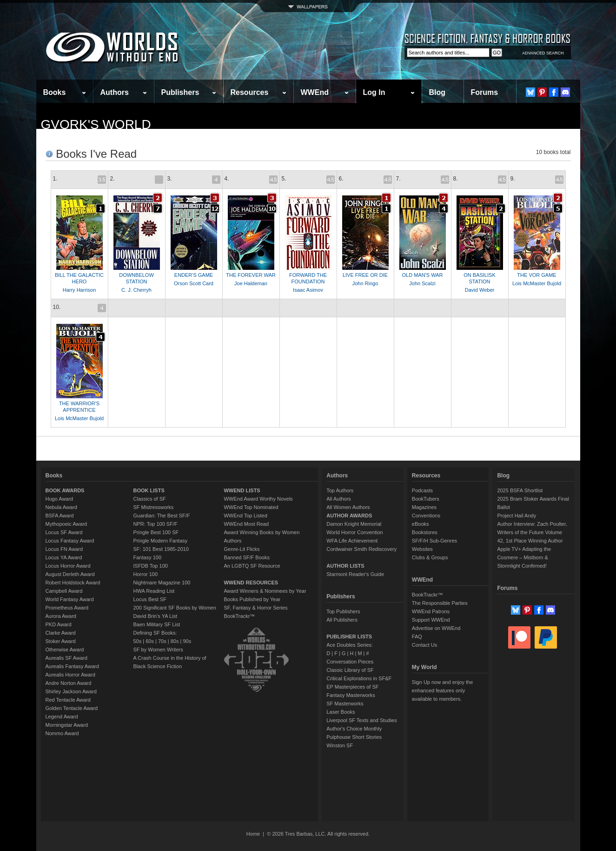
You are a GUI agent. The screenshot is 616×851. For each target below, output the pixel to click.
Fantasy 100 (148, 557)
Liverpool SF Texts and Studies (361, 720)
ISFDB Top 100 (151, 566)
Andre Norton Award (69, 683)
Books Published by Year (252, 599)
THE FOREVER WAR (251, 275)
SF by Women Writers (158, 650)
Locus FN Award (64, 549)
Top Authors (340, 490)
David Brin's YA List (156, 616)
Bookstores (425, 532)
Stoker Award (61, 641)
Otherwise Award (65, 650)
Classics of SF (150, 499)
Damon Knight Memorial (354, 524)
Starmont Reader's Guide (355, 574)
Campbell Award (64, 591)
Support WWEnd (431, 620)
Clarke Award (61, 633)
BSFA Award (60, 516)
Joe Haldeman (251, 283)
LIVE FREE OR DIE (365, 275)
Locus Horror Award (68, 566)
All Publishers (342, 620)
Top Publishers (343, 611)
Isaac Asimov (308, 290)
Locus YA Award (64, 557)
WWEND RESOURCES (251, 583)
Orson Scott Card (194, 283)
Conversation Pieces (350, 662)
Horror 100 (146, 574)
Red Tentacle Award (68, 700)
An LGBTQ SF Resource (252, 566)
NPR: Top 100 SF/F (156, 524)
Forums (485, 92)
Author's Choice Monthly (354, 729)
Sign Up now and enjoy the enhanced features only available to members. (442, 690)
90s (187, 641)
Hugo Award (60, 499)
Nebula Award (61, 507)
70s (162, 641)
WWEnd (315, 92)
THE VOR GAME (537, 275)
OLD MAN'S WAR (423, 275)
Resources (250, 92)
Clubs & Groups (430, 557)
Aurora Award (61, 616)
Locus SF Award (64, 532)
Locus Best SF (150, 599)
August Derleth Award (70, 574)
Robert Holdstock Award (73, 583)
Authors (115, 92)
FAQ (417, 637)
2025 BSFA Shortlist (520, 490)
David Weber (480, 290)
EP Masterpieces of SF (352, 687)
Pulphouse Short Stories (354, 737)
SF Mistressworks (154, 507)
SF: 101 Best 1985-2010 (161, 549)
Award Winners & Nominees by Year (265, 591)
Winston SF (340, 745)
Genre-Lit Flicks (242, 549)
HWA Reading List (154, 591)
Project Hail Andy (517, 516)
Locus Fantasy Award (70, 541)
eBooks (421, 524)
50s (138, 641)
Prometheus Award (67, 608)
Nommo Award (62, 733)
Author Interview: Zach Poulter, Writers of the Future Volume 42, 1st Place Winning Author (532, 532)
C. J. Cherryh (136, 290)
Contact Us (424, 645)
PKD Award (59, 624)
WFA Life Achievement (352, 541)
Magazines (424, 507)
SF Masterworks (345, 704)
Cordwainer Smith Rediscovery (361, 549)
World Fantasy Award (70, 599)
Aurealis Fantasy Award (72, 666)
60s (150, 641)
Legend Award (62, 717)
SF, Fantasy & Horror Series (255, 608)
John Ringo (365, 283)
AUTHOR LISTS (345, 566)
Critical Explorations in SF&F (359, 678)
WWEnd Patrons (431, 611)
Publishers (180, 92)
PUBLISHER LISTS (349, 637)
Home (253, 834)
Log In (374, 92)
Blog (437, 92)
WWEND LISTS (242, 490)
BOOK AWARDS (65, 490)
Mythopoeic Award (66, 524)
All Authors (339, 499)
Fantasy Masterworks (351, 695)
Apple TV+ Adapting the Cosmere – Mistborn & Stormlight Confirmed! (524, 557)
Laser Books (341, 712)
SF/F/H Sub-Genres (434, 541)
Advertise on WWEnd (436, 628)
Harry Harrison (79, 290)
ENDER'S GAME (194, 275)
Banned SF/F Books (246, 557)
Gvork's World (96, 124)
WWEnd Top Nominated (251, 507)
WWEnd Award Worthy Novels (258, 499)
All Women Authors (348, 507)
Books (55, 92)
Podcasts (422, 490)
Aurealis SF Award (66, 658)
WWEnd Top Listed (245, 516)
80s (175, 641)
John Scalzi (422, 283)
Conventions (426, 516)
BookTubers (426, 499)
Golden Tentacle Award (72, 708)
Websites (422, 549)
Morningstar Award (67, 725)
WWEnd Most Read (246, 524)
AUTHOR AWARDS (349, 516)
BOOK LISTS (149, 490)
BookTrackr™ (239, 616)
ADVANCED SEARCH (543, 53)
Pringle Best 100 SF (156, 532)
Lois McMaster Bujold (537, 283)
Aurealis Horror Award (70, 675)
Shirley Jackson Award (71, 691)
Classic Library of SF (350, 670)
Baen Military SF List (157, 624)
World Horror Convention (354, 532)
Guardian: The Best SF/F (162, 516)
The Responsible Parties (440, 603)
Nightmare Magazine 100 (162, 583)
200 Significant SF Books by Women (175, 608)
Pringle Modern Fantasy (161, 541)
